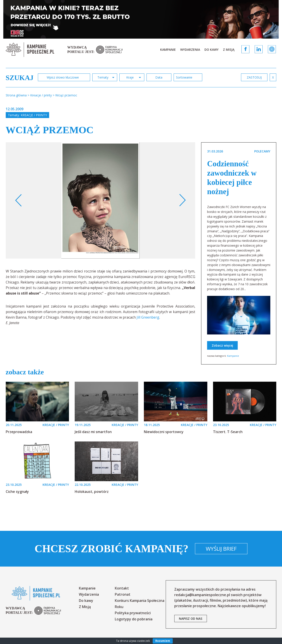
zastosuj (254, 77)
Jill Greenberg (148, 317)
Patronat (123, 594)
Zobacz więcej (222, 345)
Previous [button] (19, 200)
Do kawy (211, 50)
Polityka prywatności (133, 613)
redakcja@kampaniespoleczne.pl (202, 595)
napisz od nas (191, 619)
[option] (101, 200)
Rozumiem (163, 641)
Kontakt (122, 588)
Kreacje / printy (34, 115)
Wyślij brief (221, 549)
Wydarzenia (190, 50)
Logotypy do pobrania (134, 619)
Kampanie (168, 50)
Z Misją (229, 50)
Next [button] (182, 200)
